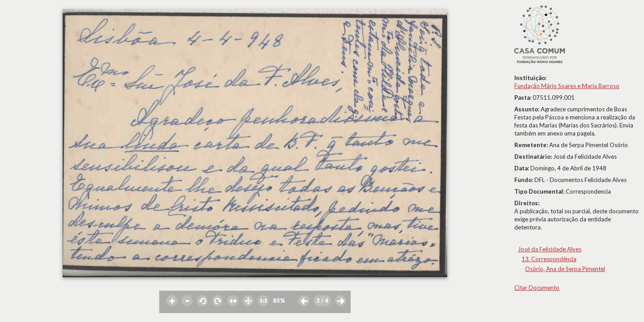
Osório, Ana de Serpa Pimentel (565, 269)
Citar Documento (537, 288)
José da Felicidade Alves (550, 249)
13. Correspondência (549, 259)
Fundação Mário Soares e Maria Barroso (567, 86)
